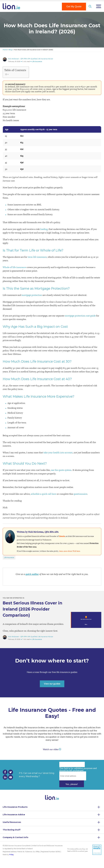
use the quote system (61, 470)
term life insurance (37, 257)
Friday (11, 854)
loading (44, 229)
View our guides (52, 684)
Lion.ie (62, 536)
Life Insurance (37, 61)
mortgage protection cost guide (80, 316)
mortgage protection (32, 295)
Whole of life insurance (14, 267)
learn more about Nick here (70, 551)
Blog (10, 50)
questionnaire (80, 494)
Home (5, 50)
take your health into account (58, 453)
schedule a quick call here (44, 494)
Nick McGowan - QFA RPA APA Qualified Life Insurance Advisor (31, 59)
